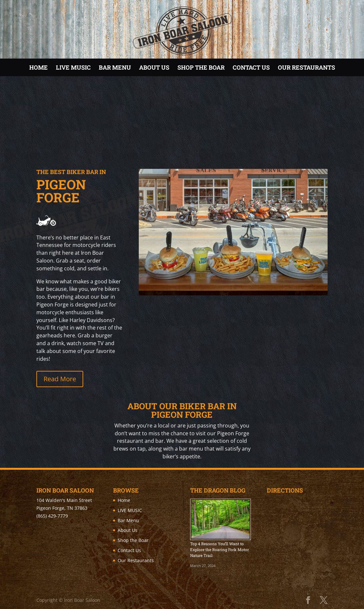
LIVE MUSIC (73, 67)
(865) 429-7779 (52, 516)
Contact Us (251, 67)
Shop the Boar (201, 67)
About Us (154, 67)
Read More (60, 379)
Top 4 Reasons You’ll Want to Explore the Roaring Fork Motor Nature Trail (220, 549)
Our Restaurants (306, 67)
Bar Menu (115, 67)
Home (39, 67)
